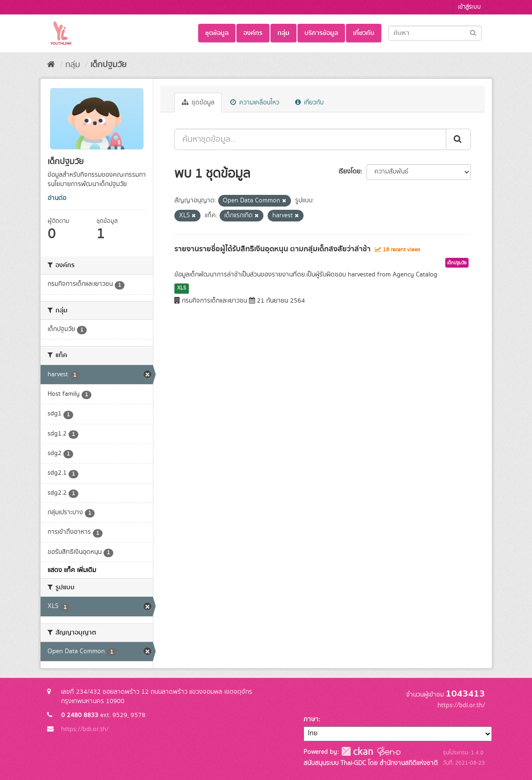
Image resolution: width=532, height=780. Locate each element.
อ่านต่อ (57, 198)
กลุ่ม (283, 33)
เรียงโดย (349, 172)
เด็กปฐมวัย (108, 65)
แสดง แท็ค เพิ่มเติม (72, 570)
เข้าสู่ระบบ (469, 7)
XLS (182, 288)
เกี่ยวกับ (364, 33)
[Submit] (473, 32)
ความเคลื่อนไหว (255, 103)
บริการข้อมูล (321, 33)
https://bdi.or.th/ (85, 729)
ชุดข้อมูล (217, 33)
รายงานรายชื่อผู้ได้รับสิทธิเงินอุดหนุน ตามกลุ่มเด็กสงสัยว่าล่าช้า (273, 249)
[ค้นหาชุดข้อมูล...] (310, 139)
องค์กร (253, 33)
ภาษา (311, 719)
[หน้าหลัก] (51, 65)
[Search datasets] (435, 33)
